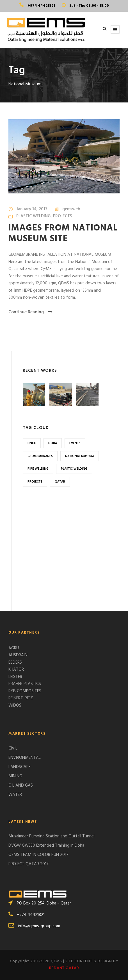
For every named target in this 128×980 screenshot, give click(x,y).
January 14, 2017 (32, 209)
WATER (15, 795)
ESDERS (15, 663)
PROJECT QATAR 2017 (28, 864)
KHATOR (16, 670)
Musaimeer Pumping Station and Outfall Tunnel (52, 836)
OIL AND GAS (21, 785)
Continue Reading (30, 312)
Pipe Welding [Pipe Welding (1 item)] (38, 469)
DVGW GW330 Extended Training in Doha (46, 846)
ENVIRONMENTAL (25, 758)
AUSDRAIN (18, 655)
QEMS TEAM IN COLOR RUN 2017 (38, 855)
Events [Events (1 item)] (75, 443)
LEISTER (15, 677)
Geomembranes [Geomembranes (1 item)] (40, 456)
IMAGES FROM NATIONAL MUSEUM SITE (63, 233)
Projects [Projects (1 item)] (35, 482)
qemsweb (71, 209)
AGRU (14, 648)
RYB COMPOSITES (25, 691)
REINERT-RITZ (21, 698)
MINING (15, 776)
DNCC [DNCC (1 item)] (32, 443)
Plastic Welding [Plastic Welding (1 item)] (74, 469)
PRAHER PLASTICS (25, 684)
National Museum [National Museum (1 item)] (80, 456)
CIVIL (13, 748)
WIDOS (15, 705)
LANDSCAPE (20, 767)
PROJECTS (63, 216)
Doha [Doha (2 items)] (53, 443)
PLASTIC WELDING (34, 216)
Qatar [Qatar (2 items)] (60, 482)
